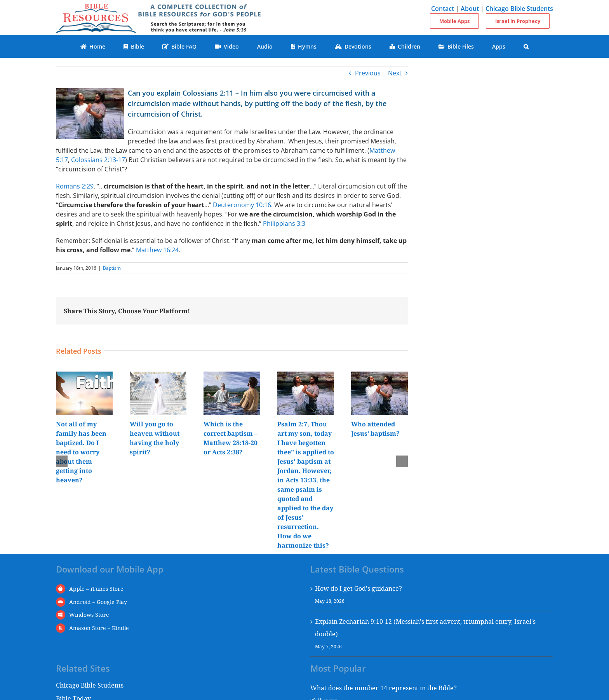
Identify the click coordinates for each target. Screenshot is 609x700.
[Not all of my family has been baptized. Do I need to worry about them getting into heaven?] (84, 376)
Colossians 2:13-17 (98, 160)
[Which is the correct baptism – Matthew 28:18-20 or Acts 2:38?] (232, 376)
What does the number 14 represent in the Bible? (384, 688)
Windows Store (89, 615)
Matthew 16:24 (157, 250)
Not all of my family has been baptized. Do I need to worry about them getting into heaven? (81, 452)
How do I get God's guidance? (358, 588)
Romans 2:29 (75, 186)
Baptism (112, 268)
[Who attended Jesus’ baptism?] (379, 376)
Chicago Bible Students (519, 9)
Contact (443, 9)
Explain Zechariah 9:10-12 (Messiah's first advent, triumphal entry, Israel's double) (425, 628)
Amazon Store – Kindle (99, 628)
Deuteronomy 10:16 (242, 205)
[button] (526, 46)
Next (395, 73)
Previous (368, 73)
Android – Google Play (98, 602)
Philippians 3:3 (284, 223)
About (470, 9)
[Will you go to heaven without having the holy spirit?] (158, 376)
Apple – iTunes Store (96, 589)
